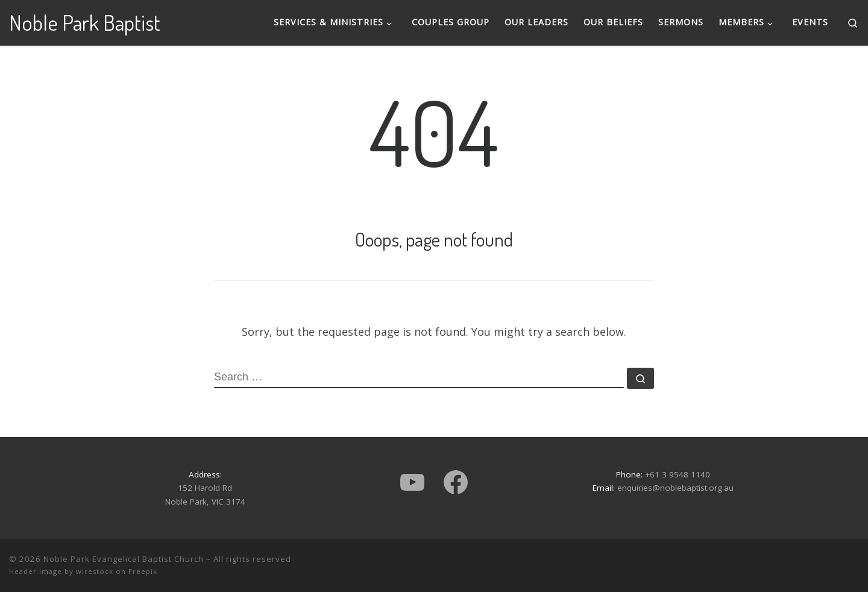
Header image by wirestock (61, 571)
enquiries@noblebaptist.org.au (675, 488)
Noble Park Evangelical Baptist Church (124, 559)
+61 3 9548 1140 (678, 474)
